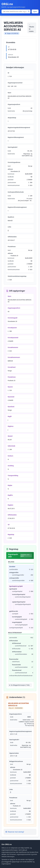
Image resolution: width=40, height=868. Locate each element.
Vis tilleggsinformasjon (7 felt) (20, 685)
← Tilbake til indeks (31, 28)
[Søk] (29, 11)
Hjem (35, 11)
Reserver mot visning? (15, 832)
